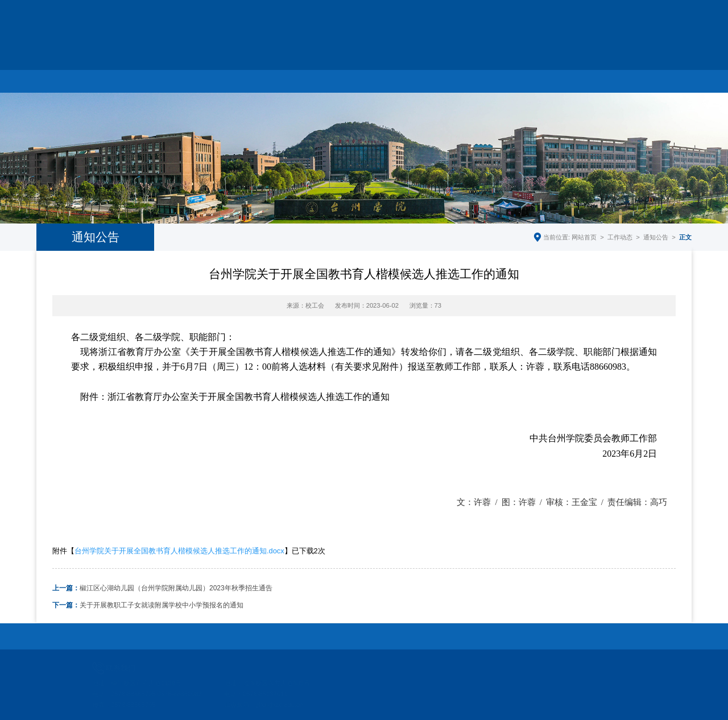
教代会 (397, 78)
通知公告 (656, 237)
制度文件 (528, 78)
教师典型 (462, 78)
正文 (685, 237)
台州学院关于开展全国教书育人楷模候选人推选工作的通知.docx (179, 551)
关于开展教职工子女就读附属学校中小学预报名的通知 (148, 605)
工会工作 (266, 78)
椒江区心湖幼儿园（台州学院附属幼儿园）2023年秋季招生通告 (162, 588)
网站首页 (69, 78)
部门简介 (135, 78)
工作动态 (200, 78)
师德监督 (659, 78)
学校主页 (560, 27)
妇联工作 (331, 78)
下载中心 (593, 78)
